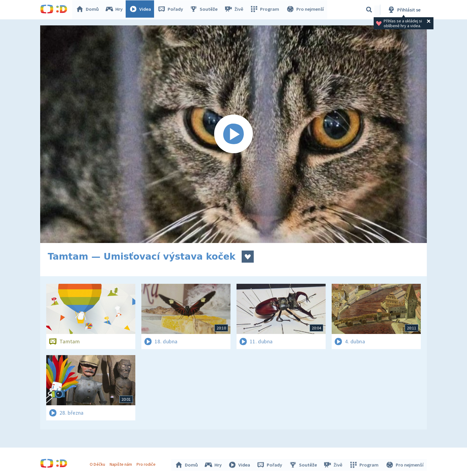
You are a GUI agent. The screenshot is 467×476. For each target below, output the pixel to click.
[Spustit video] (234, 134)
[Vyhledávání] (369, 10)
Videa (142, 10)
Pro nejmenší (305, 10)
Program (266, 10)
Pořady (172, 10)
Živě (235, 10)
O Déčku (98, 463)
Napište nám (121, 463)
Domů (89, 10)
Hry (116, 10)
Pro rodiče (147, 463)
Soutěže (205, 10)
